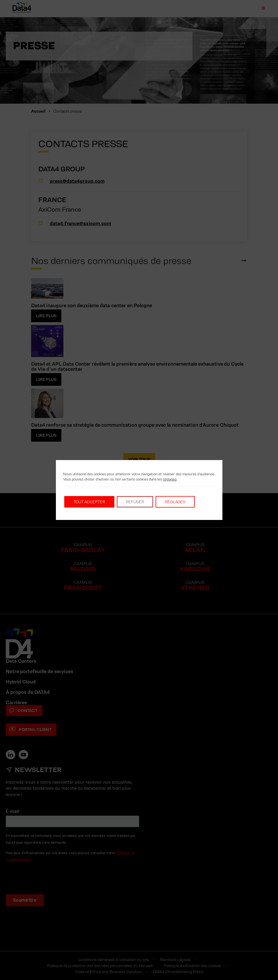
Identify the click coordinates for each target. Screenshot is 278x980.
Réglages (175, 502)
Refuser (135, 502)
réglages (170, 479)
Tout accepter (89, 502)
